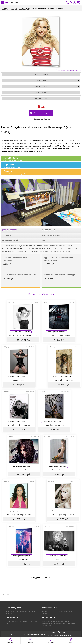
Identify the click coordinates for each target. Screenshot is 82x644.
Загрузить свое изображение (70, 71)
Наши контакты (48, 618)
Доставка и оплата (9, 230)
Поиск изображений (10, 240)
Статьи (21, 635)
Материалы (6, 235)
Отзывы (13, 635)
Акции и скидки (12, 618)
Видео (44, 240)
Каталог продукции (14, 608)
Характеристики (48, 230)
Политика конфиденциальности (37, 635)
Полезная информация (51, 235)
